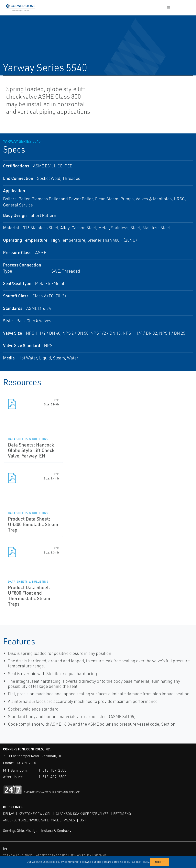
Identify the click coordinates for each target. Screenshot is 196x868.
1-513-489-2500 (52, 770)
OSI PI (84, 820)
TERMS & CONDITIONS (18, 855)
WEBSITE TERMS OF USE (52, 855)
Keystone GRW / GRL (35, 814)
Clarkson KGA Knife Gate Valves (82, 814)
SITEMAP (100, 855)
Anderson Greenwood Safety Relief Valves (39, 820)
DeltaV (8, 814)
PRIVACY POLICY (81, 855)
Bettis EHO (122, 814)
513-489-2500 (25, 763)
